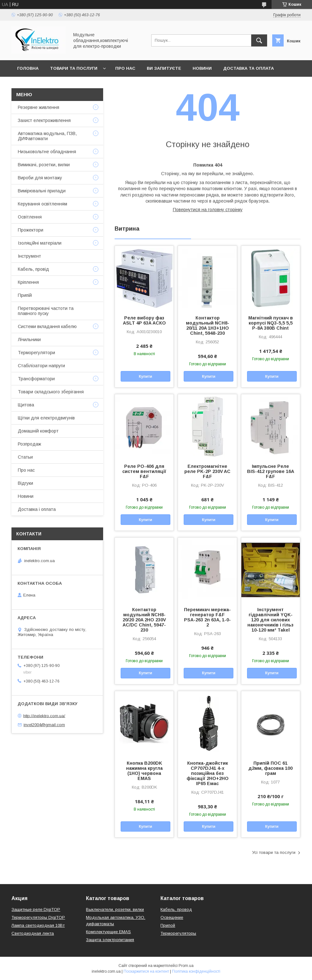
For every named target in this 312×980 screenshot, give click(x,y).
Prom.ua (186, 966)
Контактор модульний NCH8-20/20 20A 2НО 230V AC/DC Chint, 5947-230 (144, 620)
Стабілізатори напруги (41, 366)
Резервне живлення (39, 107)
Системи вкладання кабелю (47, 326)
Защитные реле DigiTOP (36, 909)
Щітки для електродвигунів (46, 418)
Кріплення (28, 282)
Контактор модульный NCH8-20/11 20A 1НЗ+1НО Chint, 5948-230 (208, 325)
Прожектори (31, 230)
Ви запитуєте (164, 68)
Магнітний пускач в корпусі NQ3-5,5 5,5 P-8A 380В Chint (271, 323)
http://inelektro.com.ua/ (44, 715)
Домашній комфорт (38, 431)
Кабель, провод (176, 909)
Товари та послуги (74, 68)
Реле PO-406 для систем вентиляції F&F (144, 471)
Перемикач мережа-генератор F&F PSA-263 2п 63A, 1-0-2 (207, 617)
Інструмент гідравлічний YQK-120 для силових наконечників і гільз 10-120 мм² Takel (270, 620)
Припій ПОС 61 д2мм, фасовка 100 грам (270, 768)
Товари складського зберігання (51, 392)
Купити (145, 376)
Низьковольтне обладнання (47, 152)
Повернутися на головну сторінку (208, 210)
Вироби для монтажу (40, 178)
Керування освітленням (43, 204)
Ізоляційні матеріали (40, 243)
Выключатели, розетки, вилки (115, 909)
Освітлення (30, 217)
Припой (168, 925)
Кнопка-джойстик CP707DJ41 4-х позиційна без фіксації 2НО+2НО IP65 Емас (208, 773)
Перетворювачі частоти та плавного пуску (46, 311)
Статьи (25, 457)
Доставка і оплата (37, 509)
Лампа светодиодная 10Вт (38, 925)
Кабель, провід (33, 269)
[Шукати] (259, 40)
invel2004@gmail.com (44, 725)
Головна (28, 68)
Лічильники (29, 340)
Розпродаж (29, 444)
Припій (25, 295)
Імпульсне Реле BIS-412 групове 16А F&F (271, 471)
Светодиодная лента (33, 933)
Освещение (172, 917)
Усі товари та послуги (274, 852)
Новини (202, 68)
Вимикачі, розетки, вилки (44, 165)
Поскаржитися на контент (146, 971)
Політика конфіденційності (196, 971)
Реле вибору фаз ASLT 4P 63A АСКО (144, 320)
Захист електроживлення (44, 120)
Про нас (125, 68)
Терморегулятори (36, 353)
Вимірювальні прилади (42, 191)
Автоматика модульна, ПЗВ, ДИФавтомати (47, 136)
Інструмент (29, 256)
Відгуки (25, 483)
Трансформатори (36, 379)
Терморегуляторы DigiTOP (38, 917)
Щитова (26, 405)
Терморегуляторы (178, 933)
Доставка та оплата (248, 68)
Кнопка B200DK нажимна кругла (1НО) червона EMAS (144, 771)
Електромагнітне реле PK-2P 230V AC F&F (207, 471)
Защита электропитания (110, 940)
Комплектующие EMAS (108, 932)
